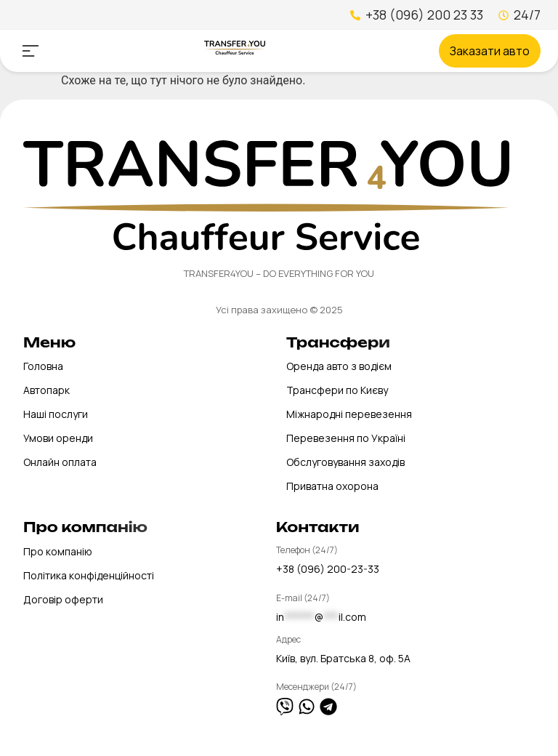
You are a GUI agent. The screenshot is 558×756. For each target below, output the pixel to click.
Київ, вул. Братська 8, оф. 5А (343, 658)
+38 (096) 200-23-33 (328, 569)
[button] (30, 51)
